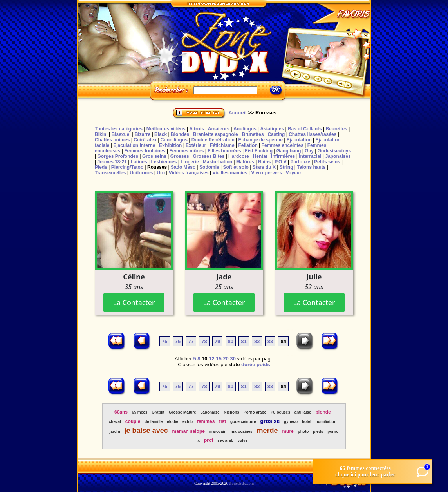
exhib (188, 422)
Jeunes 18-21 (112, 162)
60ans (121, 412)
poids (263, 364)
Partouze (300, 162)
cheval (115, 422)
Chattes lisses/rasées (313, 134)
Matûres (245, 162)
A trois (197, 129)
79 (217, 341)
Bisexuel (121, 134)
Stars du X (264, 167)
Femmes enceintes (283, 145)
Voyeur (294, 173)
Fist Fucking (259, 151)
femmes (206, 421)
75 (164, 341)
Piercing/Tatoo (127, 167)
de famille (154, 422)
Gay (309, 151)
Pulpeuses (280, 412)
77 (191, 341)
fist (222, 421)
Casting (276, 134)
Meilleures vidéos (166, 129)
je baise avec (146, 430)
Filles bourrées (224, 151)
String (286, 167)
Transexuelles (110, 173)
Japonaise (210, 412)
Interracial (310, 156)
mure (288, 431)
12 (211, 359)
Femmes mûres (186, 151)
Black (161, 134)
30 (233, 359)
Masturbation (218, 162)
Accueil (237, 113)
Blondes (180, 134)
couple (133, 421)
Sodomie (209, 167)
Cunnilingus (174, 140)
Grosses (180, 156)
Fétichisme (222, 145)
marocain (218, 431)
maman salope (189, 431)
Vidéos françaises (189, 173)
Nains (265, 162)
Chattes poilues (112, 140)
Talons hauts (311, 167)
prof (209, 440)
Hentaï (260, 156)
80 (231, 341)
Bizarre (143, 134)
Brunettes (253, 134)
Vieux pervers (266, 173)
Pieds (101, 167)
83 (270, 341)
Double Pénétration (213, 140)
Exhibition (170, 145)
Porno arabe (255, 412)
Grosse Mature (182, 412)
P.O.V (280, 162)
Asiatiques (272, 129)
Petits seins (327, 162)
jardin (115, 431)
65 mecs (140, 412)
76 (178, 341)
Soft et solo (236, 167)
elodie (173, 422)
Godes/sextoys (334, 151)
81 (244, 341)
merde (267, 430)
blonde (323, 412)
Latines (139, 162)
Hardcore (239, 156)
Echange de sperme (261, 140)
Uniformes (141, 173)
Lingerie (190, 162)
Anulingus (245, 129)
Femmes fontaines (145, 151)
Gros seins (154, 156)
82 (257, 341)
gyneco (291, 422)
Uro (161, 173)
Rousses (157, 167)
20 (226, 359)
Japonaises (338, 156)
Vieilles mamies (230, 173)
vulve (243, 440)
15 (219, 359)
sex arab (225, 440)
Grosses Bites (209, 156)
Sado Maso (183, 167)
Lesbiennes (164, 162)
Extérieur (196, 145)
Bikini (101, 134)
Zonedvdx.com (241, 483)
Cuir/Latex (145, 140)
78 (204, 341)
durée (248, 364)
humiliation (326, 422)
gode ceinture (243, 422)
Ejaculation (299, 140)
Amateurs (219, 129)
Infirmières (283, 156)
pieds (318, 431)
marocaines (242, 431)
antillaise (303, 412)
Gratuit (158, 412)
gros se (270, 421)
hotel (307, 422)
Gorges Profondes (118, 156)
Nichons (231, 412)
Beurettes (336, 129)
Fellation (248, 145)
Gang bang (289, 151)
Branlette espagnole (216, 134)
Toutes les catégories (119, 129)
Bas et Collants (305, 129)
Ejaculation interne (134, 145)
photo (303, 431)
